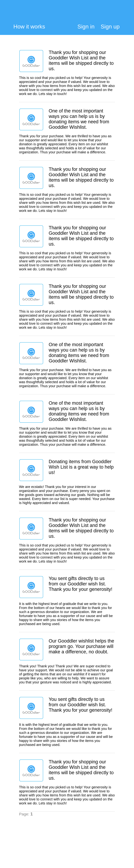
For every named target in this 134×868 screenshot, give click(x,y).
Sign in (86, 27)
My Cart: (117, 13)
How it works (29, 27)
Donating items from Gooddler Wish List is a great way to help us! (81, 467)
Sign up (110, 27)
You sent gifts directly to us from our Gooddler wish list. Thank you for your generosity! (81, 584)
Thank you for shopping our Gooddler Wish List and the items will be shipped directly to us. (81, 61)
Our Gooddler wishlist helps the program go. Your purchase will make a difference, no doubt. (81, 646)
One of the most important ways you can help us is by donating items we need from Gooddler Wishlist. (79, 119)
